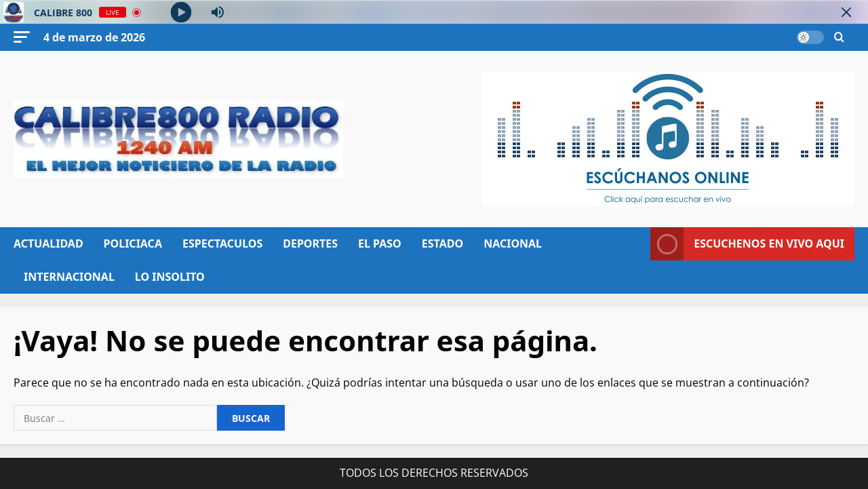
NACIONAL (513, 243)
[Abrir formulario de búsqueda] (839, 38)
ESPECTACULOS (222, 243)
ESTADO (442, 243)
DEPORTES (310, 243)
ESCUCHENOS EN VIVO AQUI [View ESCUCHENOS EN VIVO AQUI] (747, 244)
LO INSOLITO (170, 277)
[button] (22, 37)
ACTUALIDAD (48, 243)
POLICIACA (133, 243)
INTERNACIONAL (69, 277)
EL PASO (380, 243)
